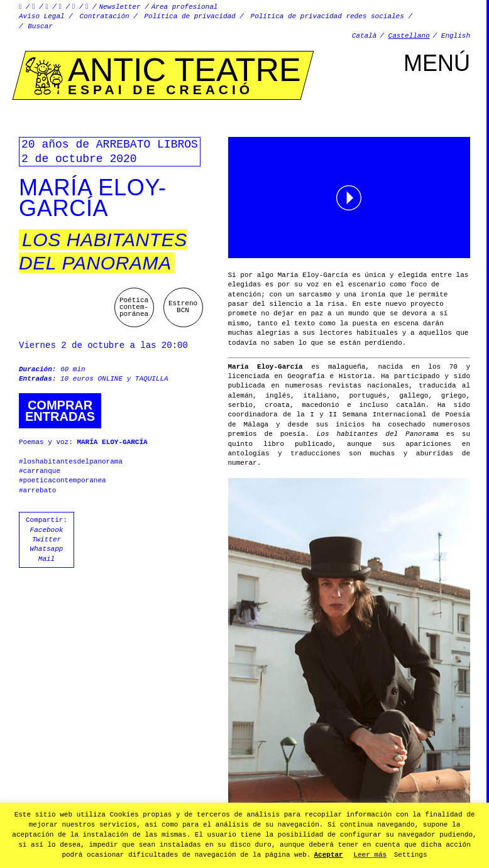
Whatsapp (47, 549)
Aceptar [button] (329, 855)
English (456, 36)
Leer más (370, 855)
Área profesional (185, 7)
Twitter (47, 540)
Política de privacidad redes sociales (327, 16)
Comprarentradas (60, 411)
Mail (47, 559)
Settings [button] (411, 855)
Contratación (104, 16)
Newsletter (120, 7)
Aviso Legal (42, 16)
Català (365, 36)
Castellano (409, 36)
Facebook (47, 530)
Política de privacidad (190, 16)
